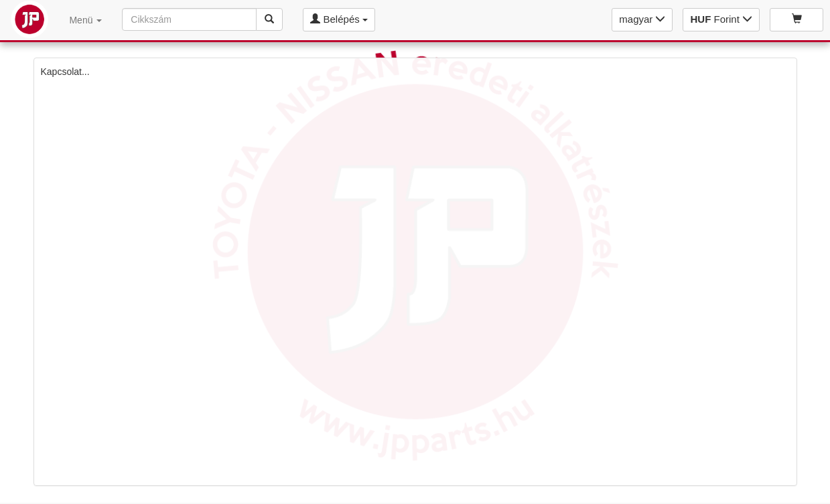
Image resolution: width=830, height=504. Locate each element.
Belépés (339, 19)
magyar (642, 19)
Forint (721, 19)
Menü (85, 20)
